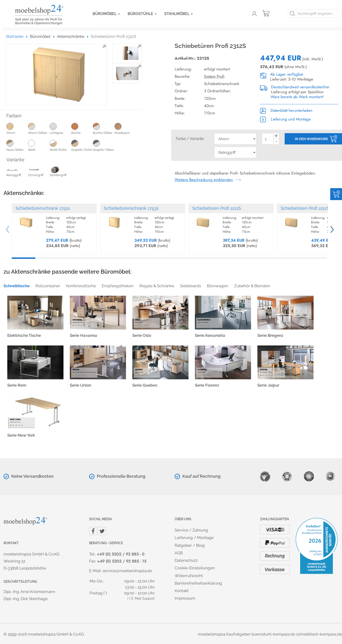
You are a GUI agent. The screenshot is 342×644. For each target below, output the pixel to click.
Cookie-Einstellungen (195, 568)
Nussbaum (125, 128)
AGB (179, 553)
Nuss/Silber (17, 145)
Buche (82, 128)
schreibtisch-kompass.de (319, 634)
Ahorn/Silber (39, 128)
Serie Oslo (142, 335)
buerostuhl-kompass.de (273, 634)
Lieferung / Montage (194, 538)
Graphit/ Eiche (82, 145)
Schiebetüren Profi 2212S (217, 208)
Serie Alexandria (210, 335)
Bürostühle (142, 14)
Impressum (185, 598)
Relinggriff (14, 172)
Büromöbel (106, 14)
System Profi (214, 76)
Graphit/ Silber (104, 145)
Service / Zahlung (191, 530)
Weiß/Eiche (60, 145)
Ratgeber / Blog (190, 545)
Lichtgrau (60, 128)
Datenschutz (186, 560)
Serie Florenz (207, 385)
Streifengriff (58, 172)
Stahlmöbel (179, 14)
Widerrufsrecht (189, 576)
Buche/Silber (104, 128)
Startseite (17, 36)
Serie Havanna (83, 335)
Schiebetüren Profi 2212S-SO (309, 208)
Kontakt (182, 591)
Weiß (39, 145)
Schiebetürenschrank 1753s (131, 208)
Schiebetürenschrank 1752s (43, 208)
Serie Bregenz (270, 335)
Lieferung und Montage (285, 119)
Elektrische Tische (24, 335)
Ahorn (17, 128)
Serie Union (81, 385)
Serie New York (21, 435)
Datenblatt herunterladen (286, 110)
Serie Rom (17, 385)
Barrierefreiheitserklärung (198, 583)
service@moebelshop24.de (127, 571)
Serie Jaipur (268, 385)
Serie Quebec (145, 385)
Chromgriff (36, 172)
